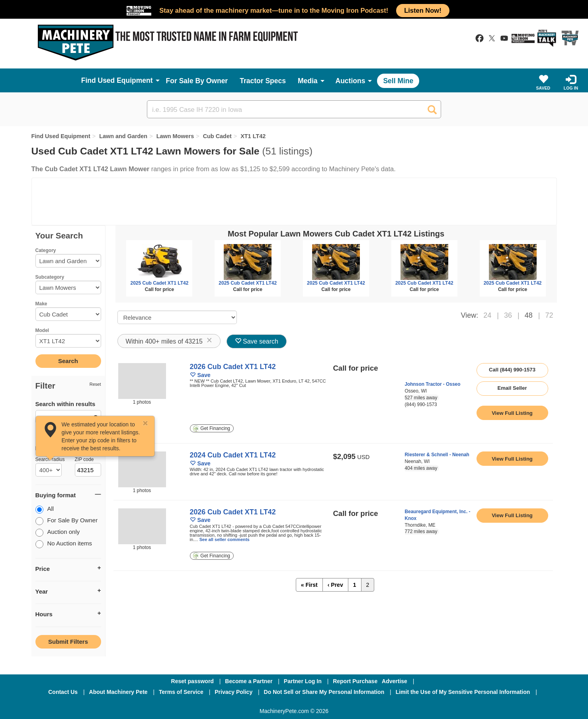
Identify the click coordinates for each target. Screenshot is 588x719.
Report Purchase (355, 681)
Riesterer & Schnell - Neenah (437, 455)
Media (308, 81)
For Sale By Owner (197, 81)
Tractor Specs (263, 81)
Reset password (192, 681)
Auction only (58, 532)
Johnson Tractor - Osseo (433, 384)
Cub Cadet (217, 136)
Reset (95, 384)
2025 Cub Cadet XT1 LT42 (159, 283)
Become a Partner (249, 681)
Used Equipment (125, 80)
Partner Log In (303, 681)
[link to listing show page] (512, 413)
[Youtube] (336, 703)
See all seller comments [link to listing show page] (225, 539)
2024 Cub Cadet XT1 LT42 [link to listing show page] (233, 455)
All (45, 509)
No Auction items (64, 544)
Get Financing (212, 429)
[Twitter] (295, 703)
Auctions (351, 81)
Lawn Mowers (175, 136)
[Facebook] (252, 703)
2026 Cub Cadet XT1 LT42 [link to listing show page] (233, 367)
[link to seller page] (420, 372)
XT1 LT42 (253, 136)
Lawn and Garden (123, 136)
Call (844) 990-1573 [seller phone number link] (512, 370)
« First (309, 585)
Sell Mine (398, 81)
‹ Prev (335, 585)
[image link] (142, 381)
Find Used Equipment (61, 136)
